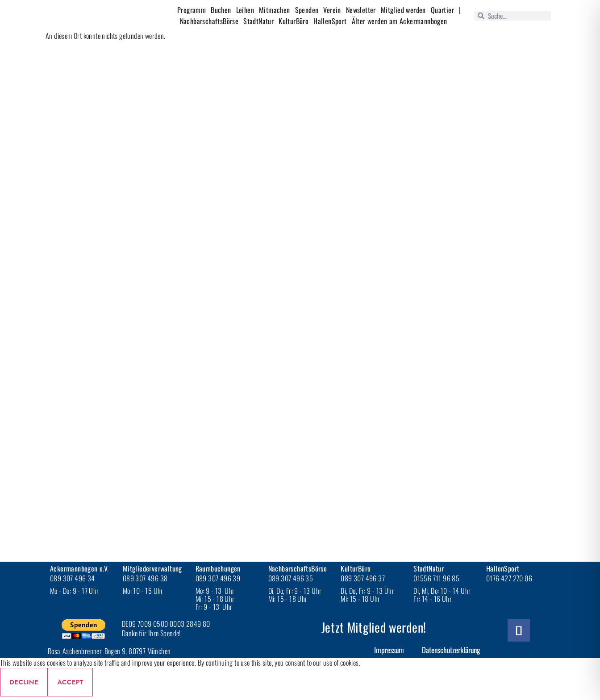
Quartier (442, 10)
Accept (70, 682)
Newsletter (361, 10)
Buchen (221, 10)
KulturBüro (294, 21)
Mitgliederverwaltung (152, 568)
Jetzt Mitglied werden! (374, 627)
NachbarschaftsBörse (209, 21)
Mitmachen (275, 10)
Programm (192, 10)
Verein (332, 10)
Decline (24, 682)
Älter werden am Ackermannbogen (400, 21)
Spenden (307, 10)
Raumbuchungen (218, 568)
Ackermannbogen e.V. (79, 568)
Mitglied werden (403, 10)
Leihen (245, 10)
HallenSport (330, 21)
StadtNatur (258, 21)
